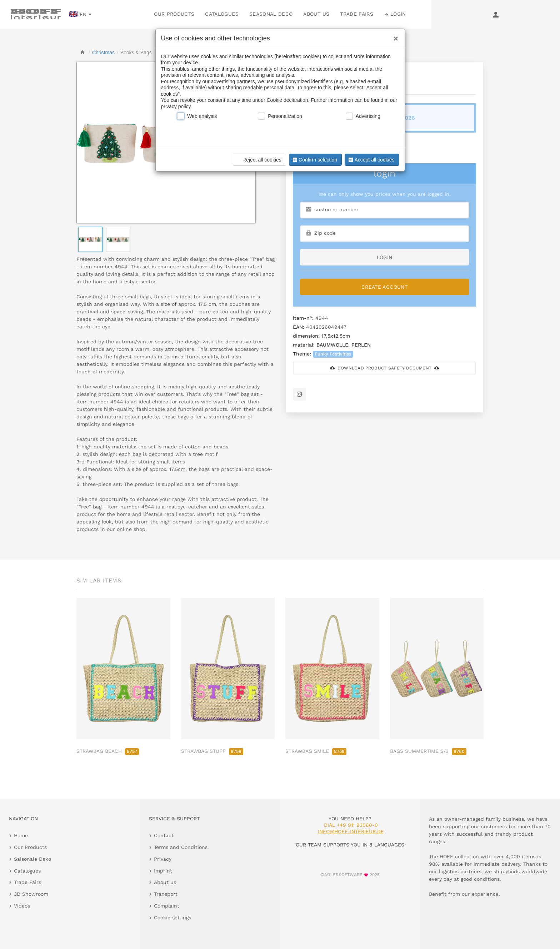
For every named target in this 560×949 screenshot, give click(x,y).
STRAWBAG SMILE (316, 751)
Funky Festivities (333, 354)
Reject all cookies (258, 160)
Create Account (384, 287)
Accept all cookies (371, 160)
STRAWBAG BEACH (108, 751)
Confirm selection (314, 160)
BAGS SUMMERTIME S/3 (428, 751)
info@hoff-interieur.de (351, 831)
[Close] (394, 36)
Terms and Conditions (181, 847)
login (385, 257)
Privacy (163, 859)
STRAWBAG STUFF (212, 751)
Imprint (163, 871)
